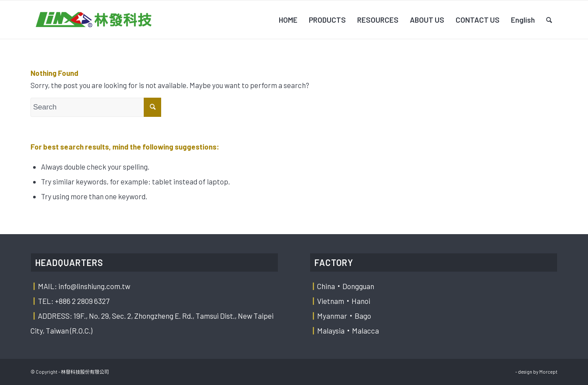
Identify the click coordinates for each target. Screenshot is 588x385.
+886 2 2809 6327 (82, 301)
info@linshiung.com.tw (94, 286)
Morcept (548, 372)
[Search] (549, 20)
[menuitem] (288, 20)
